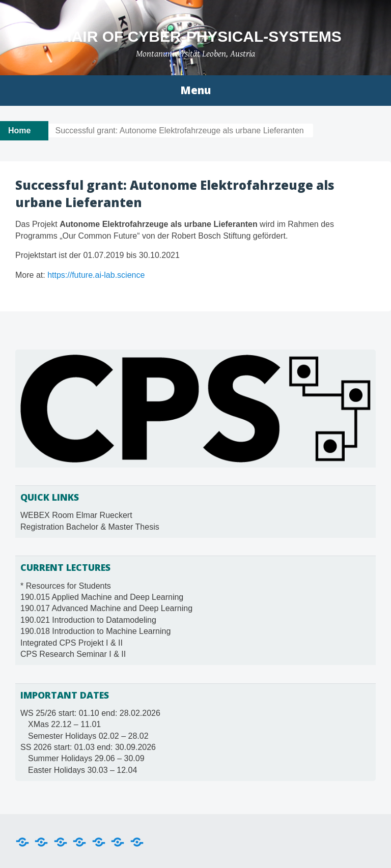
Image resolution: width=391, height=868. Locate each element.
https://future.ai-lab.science (96, 275)
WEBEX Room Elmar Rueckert (76, 515)
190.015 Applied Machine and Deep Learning (102, 597)
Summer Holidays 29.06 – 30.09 (86, 758)
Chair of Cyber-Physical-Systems (195, 36)
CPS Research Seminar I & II (73, 654)
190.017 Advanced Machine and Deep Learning (106, 608)
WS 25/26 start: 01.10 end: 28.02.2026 (90, 713)
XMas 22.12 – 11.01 (64, 724)
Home (19, 131)
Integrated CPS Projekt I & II (72, 643)
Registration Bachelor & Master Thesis (90, 527)
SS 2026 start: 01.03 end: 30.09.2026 (88, 747)
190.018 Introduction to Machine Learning (95, 631)
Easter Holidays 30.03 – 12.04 (82, 770)
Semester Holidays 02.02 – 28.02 (88, 736)
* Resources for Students (66, 586)
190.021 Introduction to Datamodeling (88, 620)
